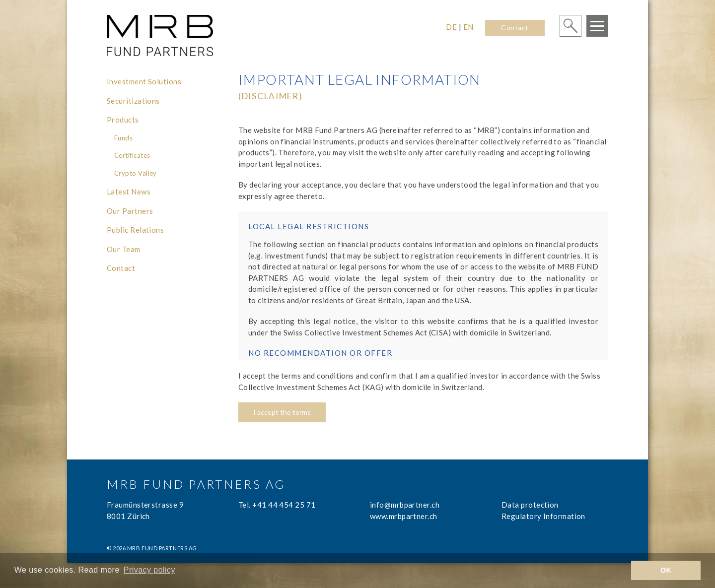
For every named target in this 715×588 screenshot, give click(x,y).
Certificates (132, 155)
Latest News (129, 192)
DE (451, 27)
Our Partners (130, 211)
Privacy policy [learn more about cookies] (149, 570)
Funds (123, 138)
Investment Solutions (144, 81)
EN (468, 27)
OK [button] (666, 570)
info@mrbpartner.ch (405, 505)
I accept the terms (282, 412)
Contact (515, 28)
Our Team (124, 249)
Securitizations (133, 101)
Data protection (530, 505)
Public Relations (135, 230)
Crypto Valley (136, 173)
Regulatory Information (543, 516)
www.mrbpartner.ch (404, 516)
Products (123, 120)
